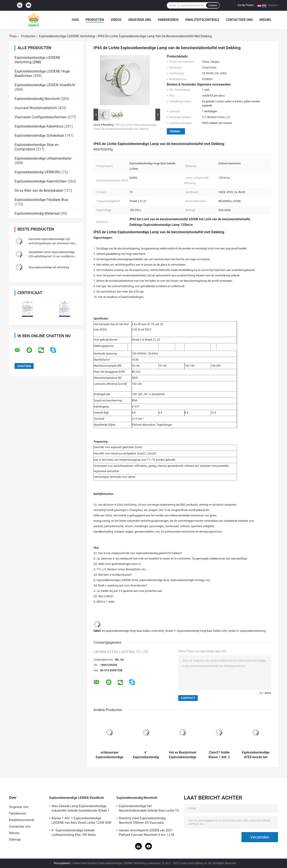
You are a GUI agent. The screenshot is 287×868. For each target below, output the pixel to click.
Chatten (175, 131)
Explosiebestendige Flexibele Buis (41, 200)
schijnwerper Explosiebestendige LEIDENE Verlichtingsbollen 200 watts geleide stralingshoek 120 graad (110, 755)
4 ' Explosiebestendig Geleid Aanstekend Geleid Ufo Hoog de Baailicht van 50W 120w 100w (146, 755)
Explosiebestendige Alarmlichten (41, 181)
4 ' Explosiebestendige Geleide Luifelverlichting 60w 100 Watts (74, 833)
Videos (116, 20)
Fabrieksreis (168, 20)
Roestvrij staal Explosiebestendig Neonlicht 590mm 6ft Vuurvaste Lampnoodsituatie (142, 821)
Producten (95, 20)
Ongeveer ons (140, 20)
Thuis (13, 36)
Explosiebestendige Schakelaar (39, 135)
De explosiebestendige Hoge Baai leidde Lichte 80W (133, 631)
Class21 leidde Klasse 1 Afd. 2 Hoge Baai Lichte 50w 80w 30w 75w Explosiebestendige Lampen (219, 755)
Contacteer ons (239, 20)
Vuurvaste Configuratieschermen (41, 117)
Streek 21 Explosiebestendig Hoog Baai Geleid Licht (196, 631)
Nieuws (265, 20)
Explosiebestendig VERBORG (38, 172)
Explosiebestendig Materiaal (37, 213)
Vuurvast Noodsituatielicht (36, 108)
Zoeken (213, 5)
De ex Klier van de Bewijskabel (39, 191)
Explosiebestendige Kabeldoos (39, 126)
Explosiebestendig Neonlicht (37, 99)
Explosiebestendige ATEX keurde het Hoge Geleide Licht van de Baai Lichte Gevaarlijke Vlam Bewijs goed (256, 755)
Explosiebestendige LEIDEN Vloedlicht (45, 85)
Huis (75, 20)
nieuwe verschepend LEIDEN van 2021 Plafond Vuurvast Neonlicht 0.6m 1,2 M (147, 833)
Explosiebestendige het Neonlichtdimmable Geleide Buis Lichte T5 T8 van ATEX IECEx (149, 809)
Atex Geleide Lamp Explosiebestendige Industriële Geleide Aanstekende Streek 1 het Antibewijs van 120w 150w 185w (80, 809)
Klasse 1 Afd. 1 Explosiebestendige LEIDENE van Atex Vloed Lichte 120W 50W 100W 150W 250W (82, 821)
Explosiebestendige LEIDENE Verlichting (67, 36)
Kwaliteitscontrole (202, 20)
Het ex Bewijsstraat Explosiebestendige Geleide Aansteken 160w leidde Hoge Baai (183, 755)
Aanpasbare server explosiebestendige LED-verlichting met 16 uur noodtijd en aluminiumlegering (52, 256)
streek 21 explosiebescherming (247, 631)
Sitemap (15, 839)
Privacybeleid (62, 863)
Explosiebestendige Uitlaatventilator (43, 158)
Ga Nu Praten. (246, 5)
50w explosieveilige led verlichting (49, 267)
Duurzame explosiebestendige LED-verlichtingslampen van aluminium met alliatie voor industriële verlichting (52, 243)
